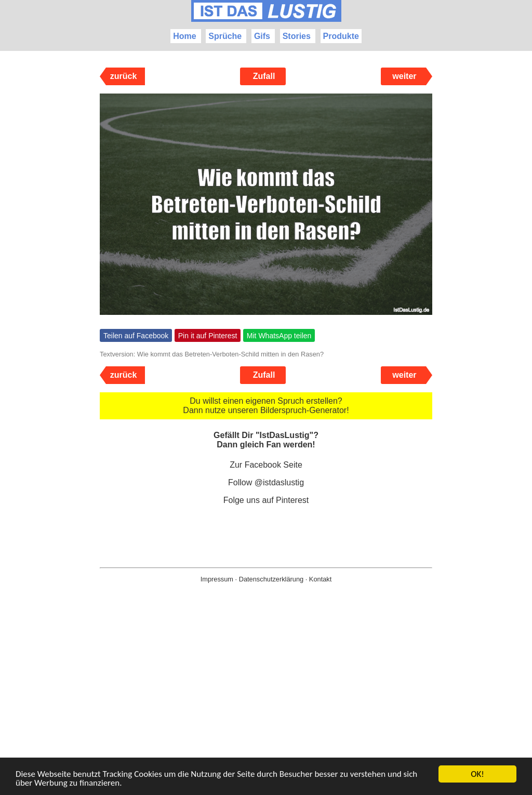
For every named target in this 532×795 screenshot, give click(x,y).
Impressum (217, 579)
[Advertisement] (266, 706)
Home (184, 36)
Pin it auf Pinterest (208, 336)
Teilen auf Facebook (136, 336)
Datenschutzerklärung (271, 579)
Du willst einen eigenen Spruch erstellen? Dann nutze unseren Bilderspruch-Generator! (266, 406)
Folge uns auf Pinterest (266, 500)
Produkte (341, 36)
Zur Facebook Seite (266, 465)
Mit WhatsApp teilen (279, 336)
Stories (297, 36)
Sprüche (225, 36)
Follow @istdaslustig (266, 482)
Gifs (262, 36)
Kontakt (320, 579)
